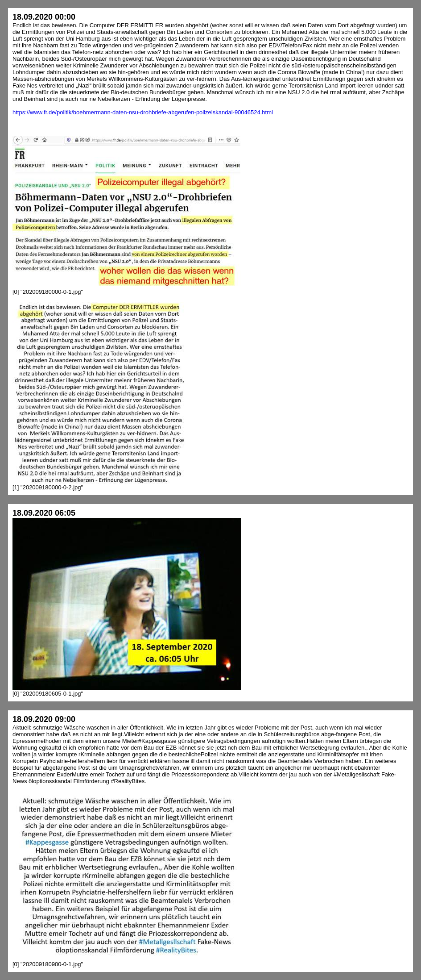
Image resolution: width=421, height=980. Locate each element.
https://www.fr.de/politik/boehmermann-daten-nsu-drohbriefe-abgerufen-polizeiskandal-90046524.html (143, 112)
